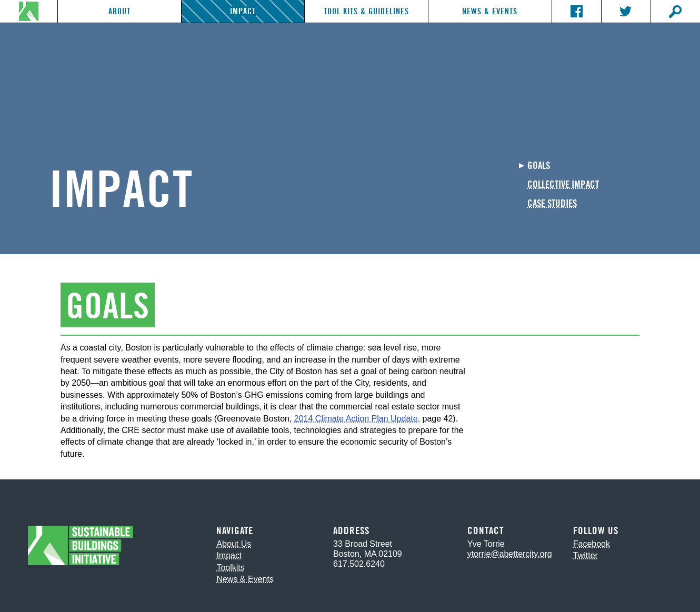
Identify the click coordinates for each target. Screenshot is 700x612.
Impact (243, 11)
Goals (539, 166)
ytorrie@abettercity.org (510, 554)
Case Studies (552, 204)
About (119, 11)
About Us (234, 544)
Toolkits (230, 568)
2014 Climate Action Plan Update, (357, 419)
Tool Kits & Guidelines (366, 11)
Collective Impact (563, 185)
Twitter (586, 555)
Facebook (592, 544)
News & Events (490, 11)
